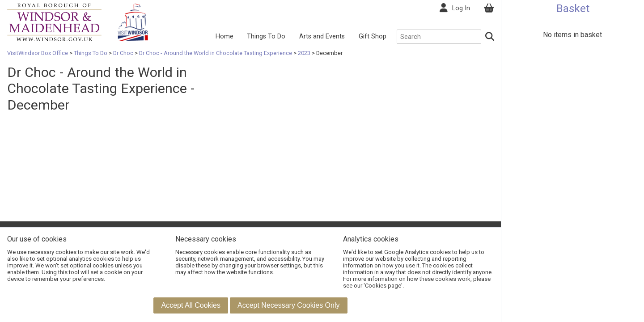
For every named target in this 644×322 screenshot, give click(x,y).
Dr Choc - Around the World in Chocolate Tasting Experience (216, 53)
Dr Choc (123, 53)
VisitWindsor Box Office (38, 53)
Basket (573, 8)
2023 (304, 53)
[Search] (490, 37)
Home (225, 36)
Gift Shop (373, 36)
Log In (461, 8)
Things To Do (266, 36)
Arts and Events (322, 36)
